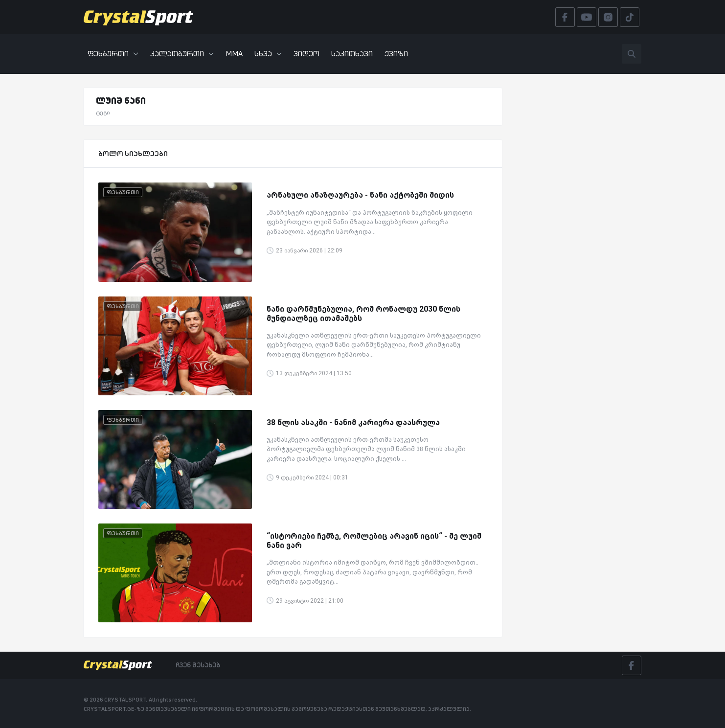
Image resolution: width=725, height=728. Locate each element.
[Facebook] (632, 665)
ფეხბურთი (113, 54)
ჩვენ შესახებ (198, 665)
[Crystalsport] (138, 17)
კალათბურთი (182, 54)
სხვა (268, 54)
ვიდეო (306, 54)
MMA (234, 54)
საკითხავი (352, 54)
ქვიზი (396, 54)
